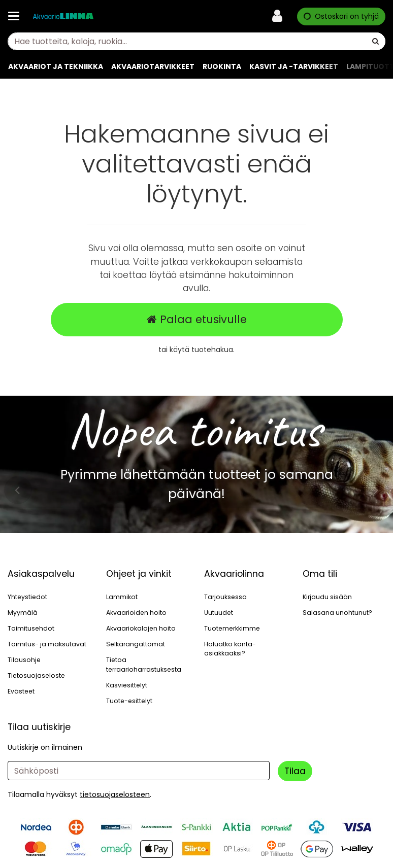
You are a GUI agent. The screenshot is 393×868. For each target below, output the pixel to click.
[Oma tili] (280, 16)
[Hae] (375, 41)
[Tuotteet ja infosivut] (17, 16)
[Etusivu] (63, 16)
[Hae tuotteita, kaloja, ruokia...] (196, 41)
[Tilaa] (295, 771)
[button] (115, 794)
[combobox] (196, 41)
